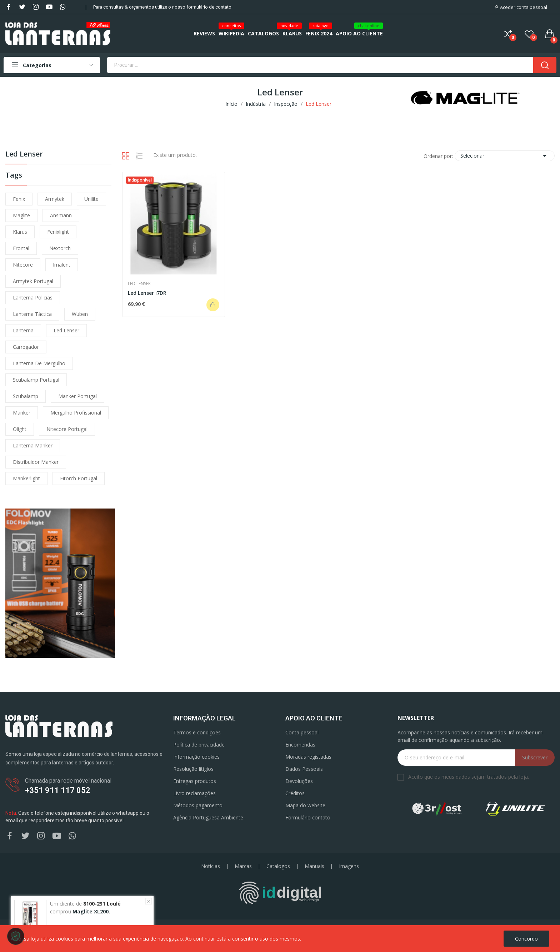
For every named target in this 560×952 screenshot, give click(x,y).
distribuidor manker (36, 462)
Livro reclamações (194, 793)
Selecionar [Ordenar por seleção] (505, 156)
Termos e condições (197, 732)
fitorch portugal (79, 478)
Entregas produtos (195, 781)
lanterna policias (33, 297)
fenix (19, 199)
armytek (55, 199)
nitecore (23, 265)
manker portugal (77, 396)
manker (22, 413)
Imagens (349, 866)
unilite (91, 199)
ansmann (61, 215)
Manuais (314, 866)
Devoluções (299, 781)
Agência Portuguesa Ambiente (208, 817)
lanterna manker (33, 445)
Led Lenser (24, 155)
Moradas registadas (308, 757)
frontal (21, 248)
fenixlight (58, 232)
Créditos (295, 793)
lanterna (23, 330)
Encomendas (300, 745)
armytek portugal (33, 281)
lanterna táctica (32, 314)
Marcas (243, 866)
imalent (62, 265)
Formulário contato (308, 817)
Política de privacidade (199, 745)
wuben (80, 314)
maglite (21, 215)
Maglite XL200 (91, 911)
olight (20, 429)
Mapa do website (305, 805)
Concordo (526, 939)
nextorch (60, 248)
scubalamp (26, 396)
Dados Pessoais (304, 769)
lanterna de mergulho (39, 363)
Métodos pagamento (198, 805)
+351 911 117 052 (58, 790)
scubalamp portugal (36, 380)
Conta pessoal (302, 732)
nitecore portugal (67, 429)
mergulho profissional (76, 413)
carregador (26, 347)
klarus (20, 232)
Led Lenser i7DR (147, 293)
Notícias (211, 866)
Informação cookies (196, 757)
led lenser (66, 330)
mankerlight (26, 478)
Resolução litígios (193, 769)
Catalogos (278, 866)
